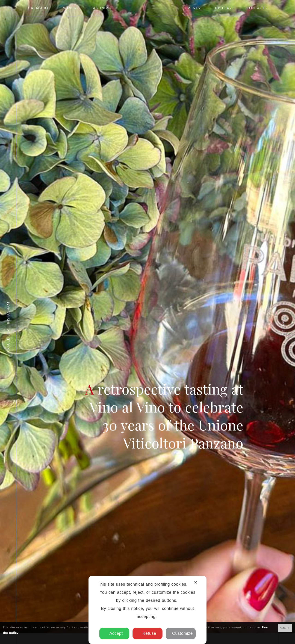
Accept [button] (114, 633)
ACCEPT (285, 628)
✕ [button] (196, 582)
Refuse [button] (148, 633)
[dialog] (147, 610)
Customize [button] (181, 633)
